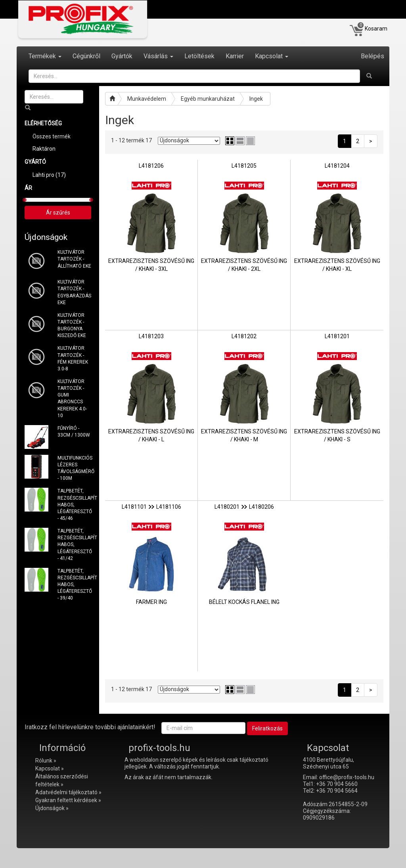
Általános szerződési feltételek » (62, 780)
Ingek (256, 99)
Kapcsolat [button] (272, 56)
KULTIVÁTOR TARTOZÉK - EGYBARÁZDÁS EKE (74, 292)
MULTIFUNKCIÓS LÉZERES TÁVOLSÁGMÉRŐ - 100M (75, 468)
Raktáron (44, 149)
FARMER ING (151, 602)
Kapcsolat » (50, 768)
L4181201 (337, 336)
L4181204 (337, 166)
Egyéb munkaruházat (208, 99)
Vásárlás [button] (158, 56)
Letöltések (199, 56)
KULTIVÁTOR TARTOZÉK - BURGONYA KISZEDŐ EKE (72, 325)
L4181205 (244, 166)
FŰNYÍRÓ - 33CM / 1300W (74, 432)
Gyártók (122, 56)
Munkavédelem (147, 99)
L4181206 (151, 166)
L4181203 (151, 336)
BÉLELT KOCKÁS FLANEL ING (244, 602)
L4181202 (244, 336)
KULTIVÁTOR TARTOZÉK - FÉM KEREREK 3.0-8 (73, 358)
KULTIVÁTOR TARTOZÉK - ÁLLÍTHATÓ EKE (74, 259)
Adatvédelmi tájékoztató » (68, 792)
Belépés (372, 56)
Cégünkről (86, 56)
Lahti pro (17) (49, 175)
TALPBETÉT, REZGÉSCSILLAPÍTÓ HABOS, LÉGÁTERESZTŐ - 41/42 (75, 545)
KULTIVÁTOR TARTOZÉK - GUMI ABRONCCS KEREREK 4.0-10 (72, 399)
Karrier (235, 56)
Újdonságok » (52, 808)
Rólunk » (46, 761)
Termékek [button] (45, 56)
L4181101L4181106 (151, 507)
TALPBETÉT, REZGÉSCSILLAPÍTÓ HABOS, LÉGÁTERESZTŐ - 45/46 (75, 505)
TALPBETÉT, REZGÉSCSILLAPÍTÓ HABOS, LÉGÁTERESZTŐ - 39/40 (75, 585)
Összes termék (52, 136)
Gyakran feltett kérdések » (68, 800)
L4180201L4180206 (244, 507)
